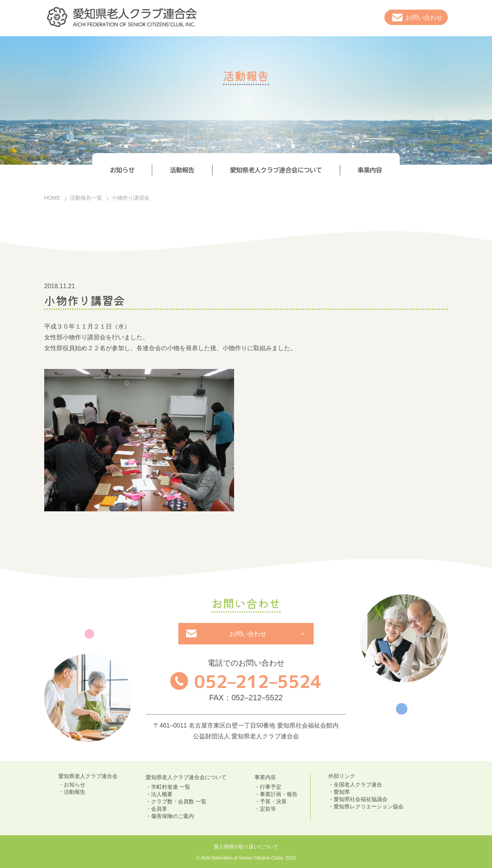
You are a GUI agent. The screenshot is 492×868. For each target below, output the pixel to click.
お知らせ (75, 785)
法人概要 (162, 794)
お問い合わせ (424, 18)
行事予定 (271, 787)
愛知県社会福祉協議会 (361, 799)
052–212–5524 (258, 681)
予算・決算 (273, 801)
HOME (52, 198)
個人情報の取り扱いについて (246, 847)
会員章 (159, 809)
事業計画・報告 (279, 794)
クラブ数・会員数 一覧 (179, 801)
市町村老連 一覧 (171, 787)
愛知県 (342, 792)
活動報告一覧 (86, 198)
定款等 (268, 809)
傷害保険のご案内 (173, 816)
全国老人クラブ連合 (358, 785)
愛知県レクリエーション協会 (369, 806)
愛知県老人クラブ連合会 (88, 776)
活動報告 (75, 792)
